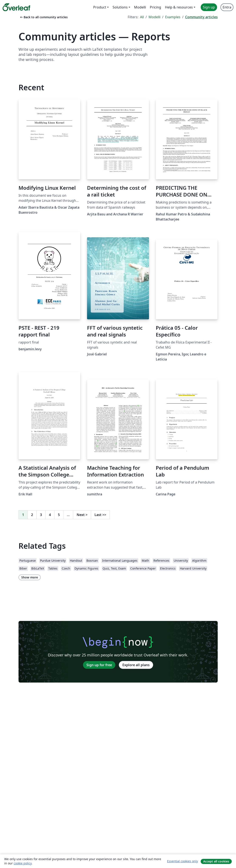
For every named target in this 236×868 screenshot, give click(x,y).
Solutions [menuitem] (120, 7)
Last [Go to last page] (100, 515)
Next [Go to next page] (82, 515)
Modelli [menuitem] (140, 7)
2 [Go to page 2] (32, 515)
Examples (173, 17)
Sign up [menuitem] (209, 7)
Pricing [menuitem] (155, 7)
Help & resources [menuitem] (179, 7)
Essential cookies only (182, 861)
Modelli (154, 17)
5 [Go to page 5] (59, 515)
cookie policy (23, 863)
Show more (30, 577)
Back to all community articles (44, 17)
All (142, 17)
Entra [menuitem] (227, 7)
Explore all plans (136, 665)
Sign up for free (99, 665)
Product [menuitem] (100, 7)
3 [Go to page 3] (41, 515)
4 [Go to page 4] (50, 515)
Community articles (201, 17)
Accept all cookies (216, 861)
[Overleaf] (16, 7)
